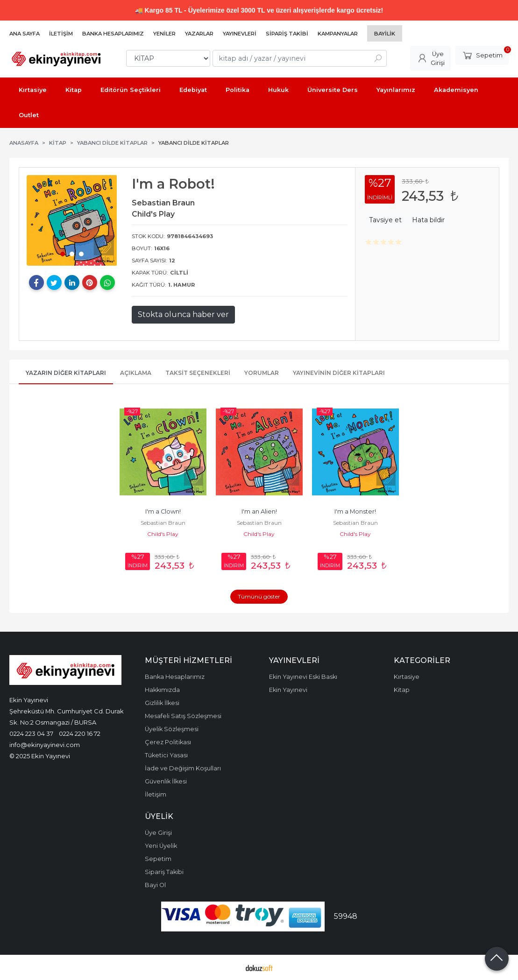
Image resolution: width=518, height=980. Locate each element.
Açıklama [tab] (136, 373)
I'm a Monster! (355, 511)
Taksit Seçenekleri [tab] (198, 373)
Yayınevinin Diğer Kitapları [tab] (339, 373)
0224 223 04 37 (31, 733)
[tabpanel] (72, 220)
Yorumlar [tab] (262, 373)
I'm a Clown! (163, 511)
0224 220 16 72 (80, 733)
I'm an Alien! (259, 511)
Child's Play (163, 534)
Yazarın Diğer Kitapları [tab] (66, 373)
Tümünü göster (259, 596)
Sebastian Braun (163, 523)
